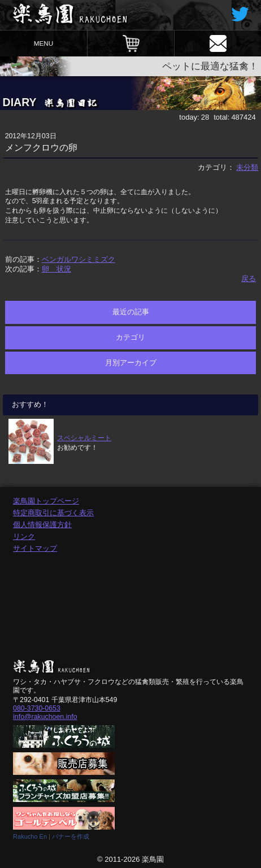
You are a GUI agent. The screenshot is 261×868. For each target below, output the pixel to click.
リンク (24, 536)
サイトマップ (35, 548)
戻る (249, 279)
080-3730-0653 (37, 708)
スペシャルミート (84, 438)
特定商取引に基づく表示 (53, 513)
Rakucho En (30, 836)
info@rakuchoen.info (45, 717)
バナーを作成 (71, 836)
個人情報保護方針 (42, 525)
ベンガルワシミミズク (79, 259)
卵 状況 (56, 269)
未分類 (247, 167)
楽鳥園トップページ (46, 501)
